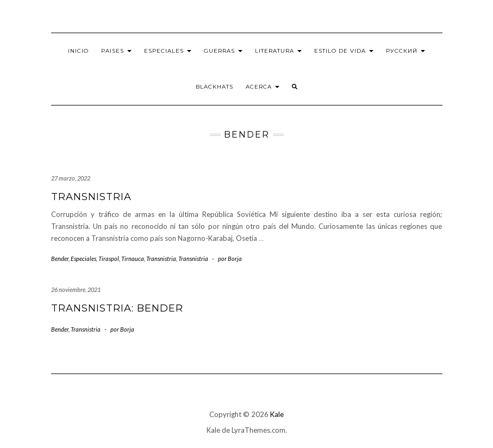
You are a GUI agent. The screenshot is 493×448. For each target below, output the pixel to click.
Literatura (278, 51)
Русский (405, 51)
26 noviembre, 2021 (76, 290)
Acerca (263, 87)
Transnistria (91, 197)
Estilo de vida (344, 51)
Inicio (78, 51)
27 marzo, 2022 (71, 178)
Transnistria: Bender (117, 308)
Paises (116, 51)
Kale (277, 414)
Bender (60, 259)
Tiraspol (109, 259)
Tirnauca (133, 259)
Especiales (168, 51)
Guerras (223, 51)
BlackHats (214, 87)
